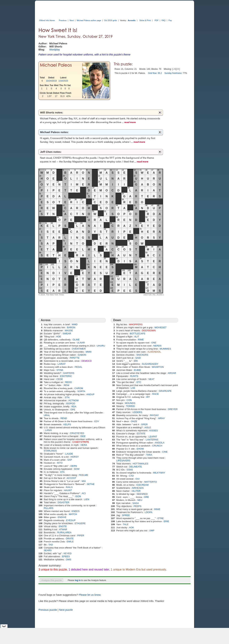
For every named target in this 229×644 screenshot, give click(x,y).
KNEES (75, 511)
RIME (141, 340)
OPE (73, 410)
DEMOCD (87, 361)
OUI (137, 479)
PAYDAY (154, 415)
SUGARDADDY (150, 364)
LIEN (87, 499)
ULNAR (81, 343)
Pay (170, 20)
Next (72, 20)
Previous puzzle (48, 610)
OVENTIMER (79, 349)
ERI (136, 361)
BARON (71, 327)
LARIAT (62, 364)
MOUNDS (130, 403)
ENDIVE (62, 517)
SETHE (91, 484)
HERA (84, 445)
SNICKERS (142, 355)
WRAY (162, 418)
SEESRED (142, 494)
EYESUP (71, 520)
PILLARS (49, 508)
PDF (157, 20)
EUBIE (137, 370)
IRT (148, 397)
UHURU (101, 346)
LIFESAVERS (123, 461)
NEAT (152, 379)
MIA (84, 481)
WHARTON (158, 367)
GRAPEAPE (165, 391)
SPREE (126, 515)
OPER (144, 424)
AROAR (172, 373)
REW (67, 385)
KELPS (67, 424)
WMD (75, 324)
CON (129, 400)
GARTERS (69, 373)
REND (64, 418)
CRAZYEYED (77, 433)
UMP (152, 530)
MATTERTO (150, 482)
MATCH (73, 514)
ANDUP (90, 394)
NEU (140, 500)
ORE (146, 497)
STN (67, 397)
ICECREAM (142, 485)
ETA (62, 472)
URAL (47, 415)
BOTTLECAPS (138, 334)
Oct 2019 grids (111, 20)
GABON (82, 355)
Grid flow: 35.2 (155, 73)
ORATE (70, 539)
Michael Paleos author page (89, 20)
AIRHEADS (138, 488)
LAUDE (69, 454)
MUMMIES (165, 349)
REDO (69, 382)
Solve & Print (145, 20)
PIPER (81, 536)
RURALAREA (64, 532)
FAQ (164, 20)
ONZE (134, 421)
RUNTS (134, 376)
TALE (126, 524)
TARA (149, 455)
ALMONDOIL (154, 352)
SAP (70, 460)
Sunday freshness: (173, 73)
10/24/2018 (51, 81)
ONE (154, 343)
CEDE (60, 379)
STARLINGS (50, 451)
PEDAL (78, 367)
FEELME (84, 475)
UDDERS (137, 412)
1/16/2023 (63, 81)
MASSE (69, 330)
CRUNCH (157, 446)
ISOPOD (71, 403)
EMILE (70, 542)
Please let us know (90, 595)
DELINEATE (136, 467)
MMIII (89, 352)
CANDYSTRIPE (81, 442)
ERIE (166, 521)
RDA (74, 407)
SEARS (48, 550)
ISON (78, 496)
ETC (139, 382)
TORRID (130, 406)
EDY (97, 421)
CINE (165, 452)
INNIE (157, 509)
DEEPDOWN (149, 330)
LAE (133, 388)
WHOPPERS (136, 324)
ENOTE (63, 526)
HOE (59, 337)
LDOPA (148, 512)
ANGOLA (160, 443)
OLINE (76, 340)
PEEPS (137, 506)
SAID (138, 358)
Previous (63, 20)
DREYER (173, 409)
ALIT (137, 337)
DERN (74, 466)
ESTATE (141, 434)
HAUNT (68, 490)
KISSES (154, 430)
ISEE (83, 436)
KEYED (68, 553)
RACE (155, 394)
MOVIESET (161, 327)
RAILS (69, 487)
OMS (69, 559)
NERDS (157, 346)
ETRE (161, 518)
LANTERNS (152, 440)
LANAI (48, 430)
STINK (60, 370)
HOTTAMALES (140, 464)
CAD (131, 476)
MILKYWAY (159, 473)
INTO (60, 463)
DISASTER (63, 502)
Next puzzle (66, 610)
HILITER (136, 491)
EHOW (140, 449)
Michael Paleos (56, 65)
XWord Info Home (47, 20)
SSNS (130, 470)
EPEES (66, 556)
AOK (131, 527)
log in (78, 580)
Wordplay (55, 50)
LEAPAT (153, 437)
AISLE (148, 427)
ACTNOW (74, 400)
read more (130, 122)
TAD (51, 545)
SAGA (136, 503)
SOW (77, 469)
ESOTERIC (66, 376)
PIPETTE (75, 358)
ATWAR (63, 529)
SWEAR (67, 334)
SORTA (81, 391)
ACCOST (71, 478)
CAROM (79, 388)
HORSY (75, 457)
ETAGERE (80, 523)
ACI (84, 493)
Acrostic (132, 20)
